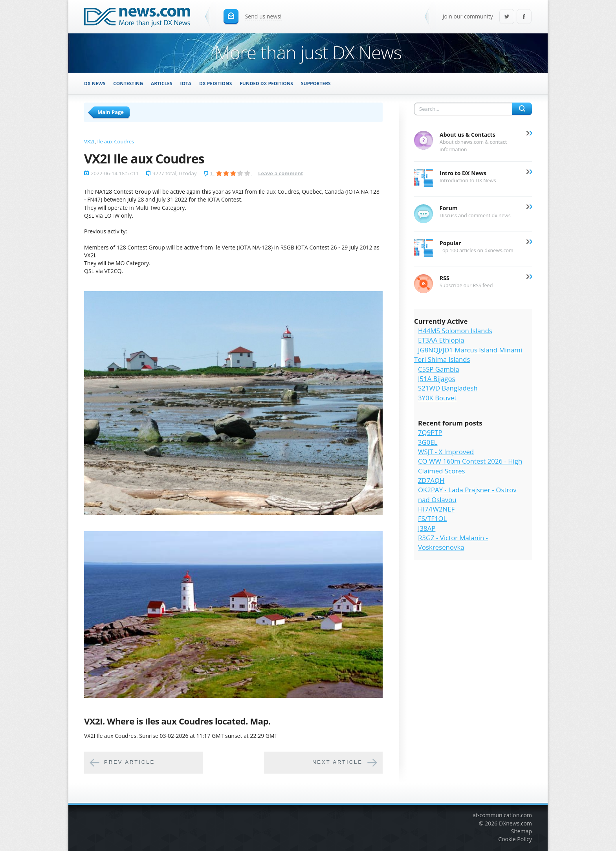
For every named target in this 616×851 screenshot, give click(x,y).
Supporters (316, 83)
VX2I (89, 141)
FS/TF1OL (432, 518)
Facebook (524, 17)
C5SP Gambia (439, 369)
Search (522, 109)
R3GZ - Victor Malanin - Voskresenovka (453, 542)
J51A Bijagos (437, 379)
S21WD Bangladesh (448, 388)
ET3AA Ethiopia (441, 340)
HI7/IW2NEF (436, 509)
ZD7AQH (431, 480)
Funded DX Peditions (266, 83)
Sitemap (522, 831)
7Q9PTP (430, 432)
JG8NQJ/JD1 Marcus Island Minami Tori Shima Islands (468, 355)
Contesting (128, 83)
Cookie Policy (515, 839)
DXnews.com (515, 823)
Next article (337, 762)
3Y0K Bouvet (437, 398)
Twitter (507, 17)
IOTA (186, 83)
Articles (161, 83)
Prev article (129, 762)
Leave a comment (281, 173)
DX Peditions (215, 83)
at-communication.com (502, 815)
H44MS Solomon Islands (455, 331)
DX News (95, 83)
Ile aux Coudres (115, 141)
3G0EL (428, 442)
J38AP (427, 528)
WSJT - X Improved (446, 452)
